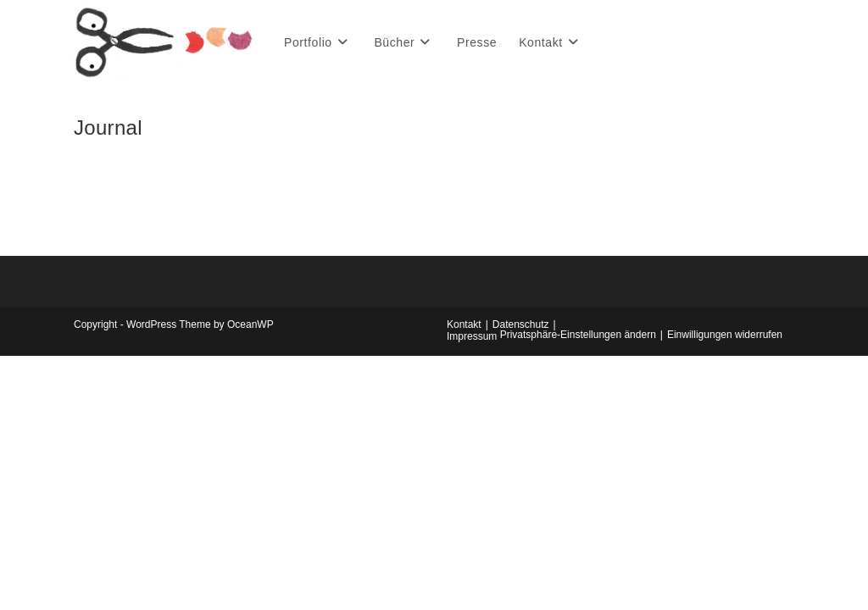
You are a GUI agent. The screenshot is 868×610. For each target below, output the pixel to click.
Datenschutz (521, 324)
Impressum (472, 336)
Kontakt (464, 324)
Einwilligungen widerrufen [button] (725, 335)
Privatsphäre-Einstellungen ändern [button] (578, 335)
